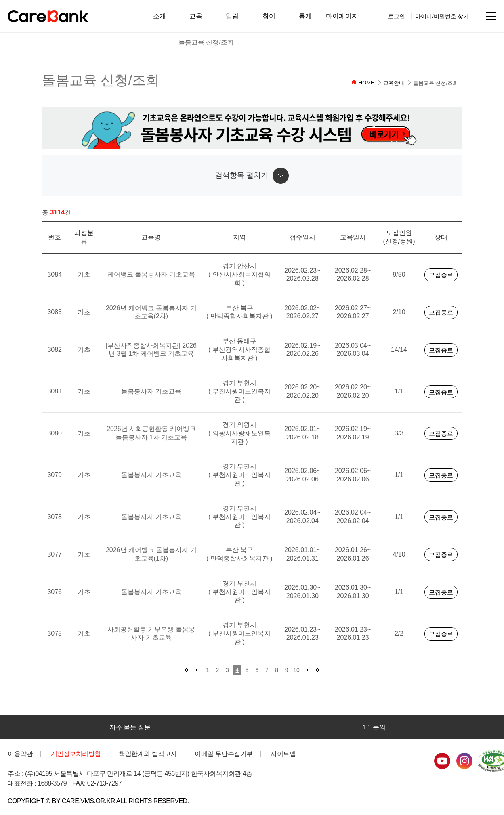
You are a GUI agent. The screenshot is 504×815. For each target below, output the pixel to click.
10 (296, 670)
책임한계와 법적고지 (148, 754)
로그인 (397, 16)
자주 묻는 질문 (130, 727)
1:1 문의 (374, 727)
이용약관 (20, 754)
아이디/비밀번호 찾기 (442, 16)
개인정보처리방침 (76, 754)
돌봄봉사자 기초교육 (151, 391)
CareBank (48, 16)
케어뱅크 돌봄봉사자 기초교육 (151, 274)
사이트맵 (491, 16)
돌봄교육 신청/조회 (206, 42)
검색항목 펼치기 (242, 175)
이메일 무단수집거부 (224, 754)
